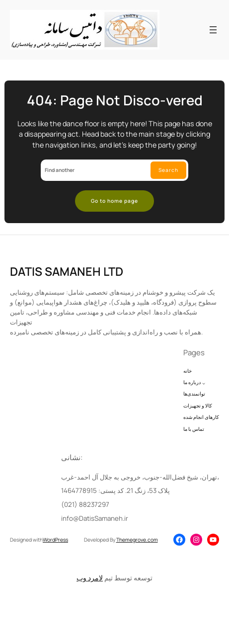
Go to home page (114, 201)
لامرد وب (90, 578)
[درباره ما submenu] (204, 395)
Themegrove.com (137, 540)
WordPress (55, 540)
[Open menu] (213, 30)
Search (168, 170)
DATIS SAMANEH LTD (67, 283)
